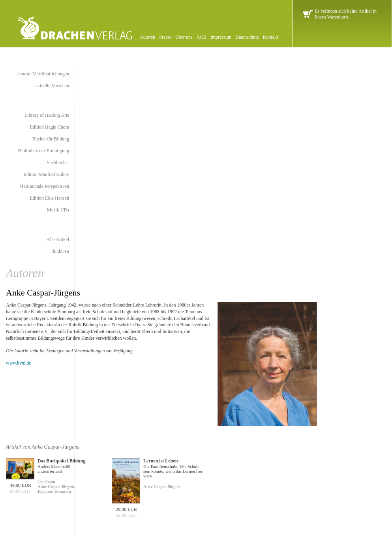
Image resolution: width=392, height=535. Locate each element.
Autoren (147, 37)
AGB (202, 37)
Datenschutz (247, 37)
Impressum (221, 37)
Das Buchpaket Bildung (61, 461)
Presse (165, 37)
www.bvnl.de (19, 363)
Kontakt (271, 37)
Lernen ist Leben (160, 461)
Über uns (184, 37)
